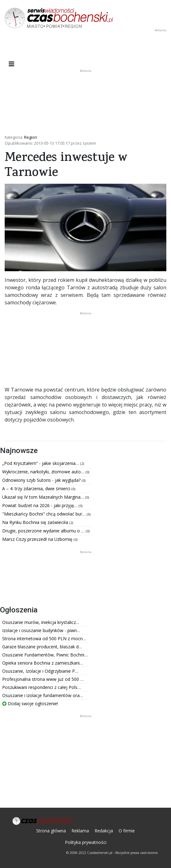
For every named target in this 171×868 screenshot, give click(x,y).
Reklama (80, 831)
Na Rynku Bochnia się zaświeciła (36, 522)
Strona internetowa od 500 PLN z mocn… (44, 639)
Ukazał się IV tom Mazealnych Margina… (44, 497)
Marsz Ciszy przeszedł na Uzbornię (38, 539)
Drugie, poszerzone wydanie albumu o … (44, 531)
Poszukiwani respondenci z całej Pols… (42, 687)
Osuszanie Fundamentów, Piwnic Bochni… (45, 655)
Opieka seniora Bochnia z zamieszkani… (43, 663)
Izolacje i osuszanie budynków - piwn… (41, 630)
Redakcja (104, 831)
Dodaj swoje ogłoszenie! (30, 703)
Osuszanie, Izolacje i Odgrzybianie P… (40, 671)
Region (31, 137)
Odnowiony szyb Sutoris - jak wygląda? (42, 480)
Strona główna (51, 831)
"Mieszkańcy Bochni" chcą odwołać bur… (44, 514)
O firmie (127, 831)
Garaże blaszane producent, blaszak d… (42, 647)
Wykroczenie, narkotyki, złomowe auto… (44, 472)
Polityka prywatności (86, 842)
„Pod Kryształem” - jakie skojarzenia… (41, 463)
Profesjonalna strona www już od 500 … (43, 679)
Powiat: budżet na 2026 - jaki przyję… (40, 505)
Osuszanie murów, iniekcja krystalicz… (41, 622)
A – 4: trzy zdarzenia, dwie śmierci (37, 489)
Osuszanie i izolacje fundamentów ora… (43, 695)
